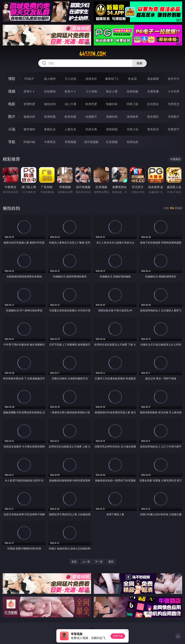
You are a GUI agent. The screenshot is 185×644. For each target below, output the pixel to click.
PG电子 (29, 79)
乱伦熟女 (153, 104)
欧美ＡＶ (70, 91)
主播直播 (153, 91)
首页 (74, 562)
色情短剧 (132, 142)
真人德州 (50, 79)
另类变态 (174, 104)
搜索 (139, 63)
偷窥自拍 (29, 117)
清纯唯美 (132, 117)
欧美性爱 (91, 104)
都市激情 (29, 129)
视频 (12, 91)
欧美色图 (70, 117)
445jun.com (92, 54)
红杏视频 (112, 142)
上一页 (86, 562)
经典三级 (132, 104)
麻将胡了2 (112, 79)
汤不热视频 (91, 142)
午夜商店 (50, 142)
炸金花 (132, 79)
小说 (12, 129)
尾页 (111, 562)
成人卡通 (70, 104)
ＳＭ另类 (174, 91)
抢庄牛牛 (174, 79)
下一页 (99, 562)
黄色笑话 (153, 129)
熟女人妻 (112, 91)
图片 (12, 117)
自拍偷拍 (50, 91)
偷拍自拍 (50, 104)
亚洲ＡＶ (29, 91)
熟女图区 (153, 117)
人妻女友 (70, 129)
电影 (12, 104)
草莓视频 (70, 142)
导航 (12, 142)
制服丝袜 (112, 104)
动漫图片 (91, 117)
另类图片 (174, 117)
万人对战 (70, 79)
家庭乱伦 (50, 129)
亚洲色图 (50, 117)
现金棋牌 (153, 79)
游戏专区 (91, 79)
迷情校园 (112, 129)
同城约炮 (29, 142)
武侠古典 (91, 129)
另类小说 (132, 129)
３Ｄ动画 (91, 91)
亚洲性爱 (29, 104)
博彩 (12, 79)
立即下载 (118, 636)
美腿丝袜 (112, 117)
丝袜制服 (132, 91)
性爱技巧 (174, 129)
